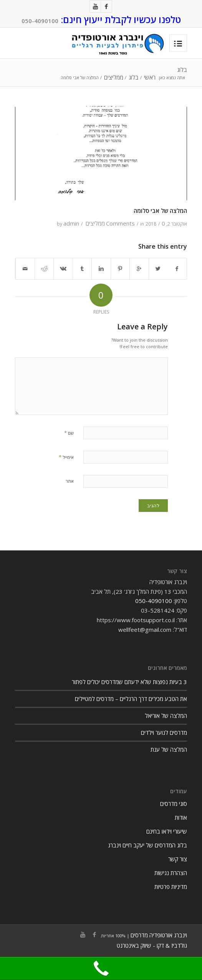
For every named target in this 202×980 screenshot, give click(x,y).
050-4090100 (40, 21)
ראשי (150, 77)
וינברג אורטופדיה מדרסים (159, 935)
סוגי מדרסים (174, 804)
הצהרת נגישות (171, 873)
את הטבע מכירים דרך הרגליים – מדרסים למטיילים (131, 699)
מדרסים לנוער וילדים (164, 733)
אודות (181, 817)
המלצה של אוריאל (166, 716)
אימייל (66, 457)
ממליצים (114, 77)
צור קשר (178, 859)
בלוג (182, 70)
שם (69, 433)
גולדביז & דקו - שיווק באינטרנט (152, 945)
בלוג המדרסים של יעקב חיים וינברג (147, 845)
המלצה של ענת (169, 749)
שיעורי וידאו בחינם (167, 831)
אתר (70, 481)
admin (71, 223)
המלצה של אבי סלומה (160, 211)
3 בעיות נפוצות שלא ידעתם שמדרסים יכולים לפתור (129, 682)
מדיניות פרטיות (171, 887)
